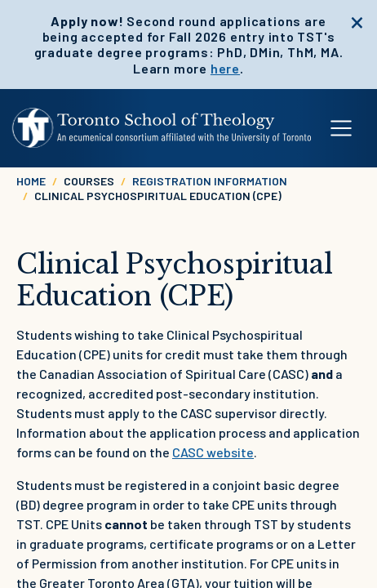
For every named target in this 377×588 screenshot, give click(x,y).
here (225, 68)
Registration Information (210, 181)
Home (31, 181)
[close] (357, 20)
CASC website (213, 452)
